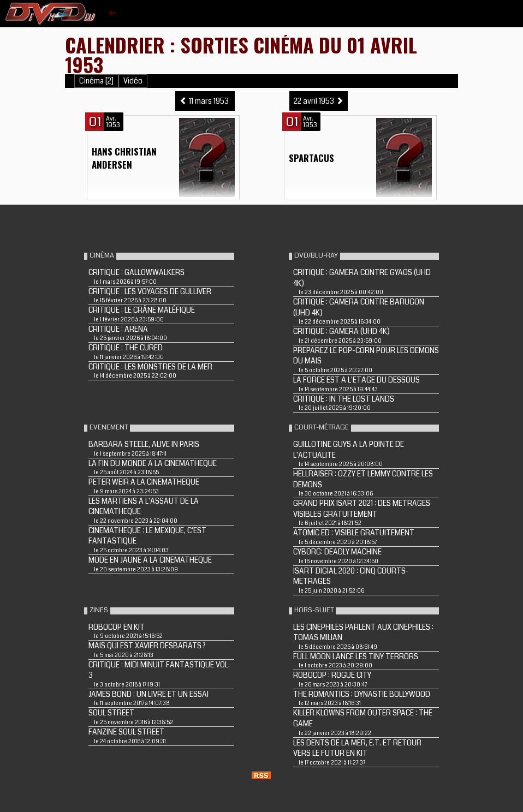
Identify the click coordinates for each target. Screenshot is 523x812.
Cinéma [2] (96, 81)
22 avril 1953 (319, 101)
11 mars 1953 (205, 101)
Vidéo (133, 81)
